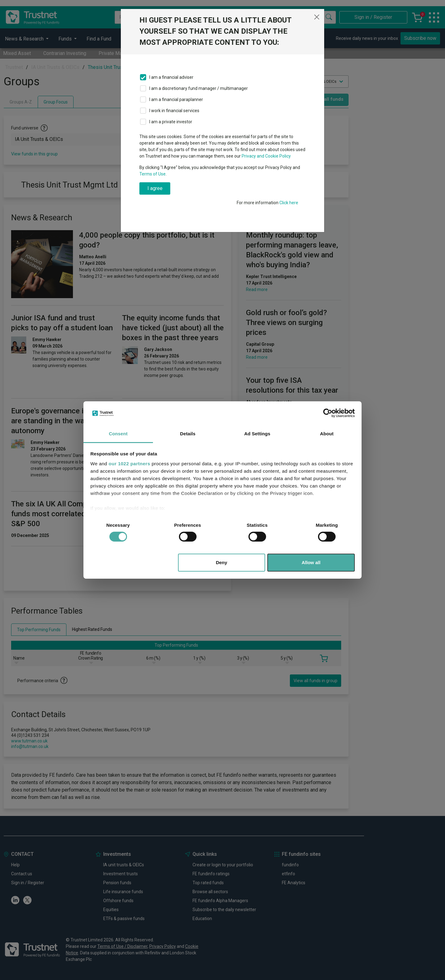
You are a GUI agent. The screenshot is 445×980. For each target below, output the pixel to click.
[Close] (317, 17)
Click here (289, 203)
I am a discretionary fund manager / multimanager (199, 88)
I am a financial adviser (171, 77)
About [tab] (327, 434)
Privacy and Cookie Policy (266, 156)
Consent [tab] (118, 434)
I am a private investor (171, 122)
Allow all (311, 562)
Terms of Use (153, 174)
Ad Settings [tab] (257, 434)
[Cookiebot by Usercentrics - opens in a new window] (328, 413)
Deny (221, 562)
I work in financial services (174, 111)
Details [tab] (188, 434)
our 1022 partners (129, 464)
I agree (155, 188)
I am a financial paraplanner (176, 99)
